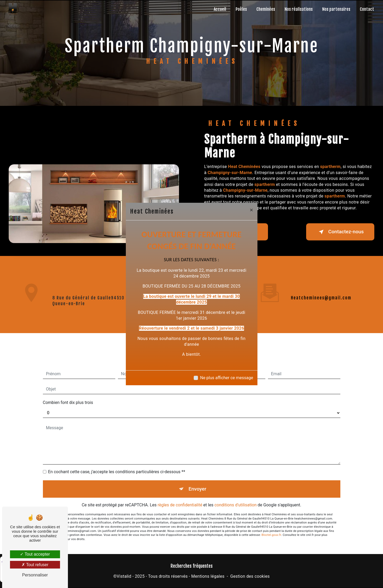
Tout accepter (35, 554)
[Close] (252, 210)
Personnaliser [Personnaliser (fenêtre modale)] (35, 575)
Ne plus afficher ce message (227, 378)
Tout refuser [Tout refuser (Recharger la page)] (35, 565)
